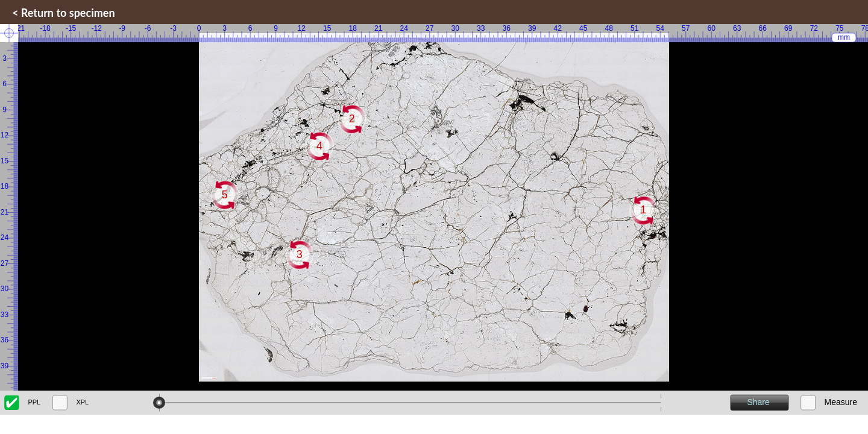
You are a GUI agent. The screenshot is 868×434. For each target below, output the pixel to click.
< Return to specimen (64, 13)
